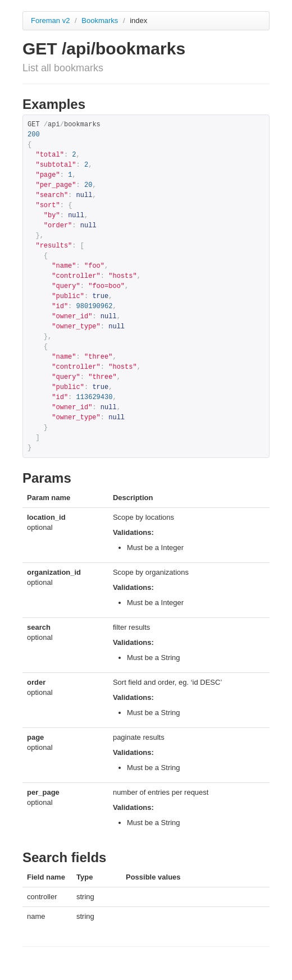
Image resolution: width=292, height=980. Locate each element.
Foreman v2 (50, 20)
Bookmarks (101, 20)
